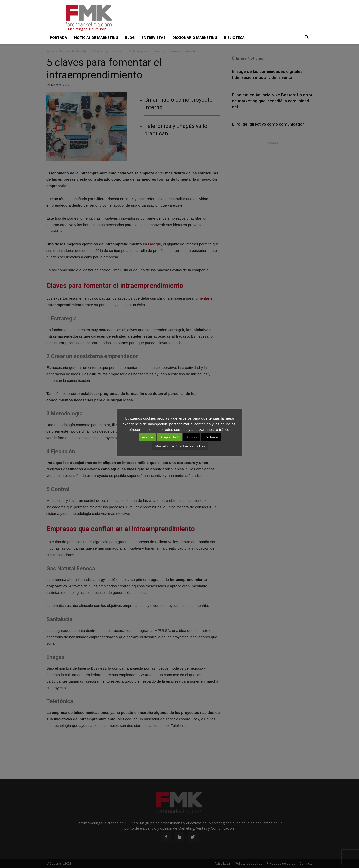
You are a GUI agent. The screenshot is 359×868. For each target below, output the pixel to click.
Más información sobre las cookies (180, 446)
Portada (58, 37)
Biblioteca (234, 37)
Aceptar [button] (147, 437)
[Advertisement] (222, 18)
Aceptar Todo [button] (170, 437)
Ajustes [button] (192, 437)
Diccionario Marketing (195, 37)
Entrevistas (153, 37)
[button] (307, 38)
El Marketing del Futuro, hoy (85, 29)
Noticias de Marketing (96, 37)
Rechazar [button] (211, 437)
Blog (130, 37)
